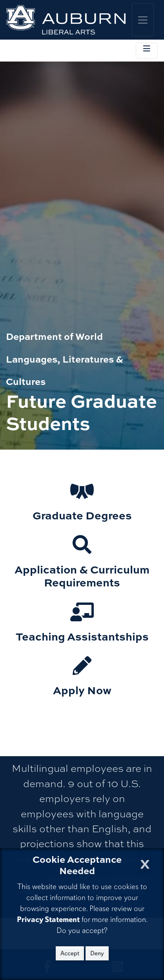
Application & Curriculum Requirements (82, 576)
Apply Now (82, 690)
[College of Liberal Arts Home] (66, 20)
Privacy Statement (48, 919)
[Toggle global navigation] (143, 20)
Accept (70, 953)
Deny (97, 953)
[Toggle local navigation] (147, 51)
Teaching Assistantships (82, 636)
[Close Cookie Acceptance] (145, 862)
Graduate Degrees (82, 515)
